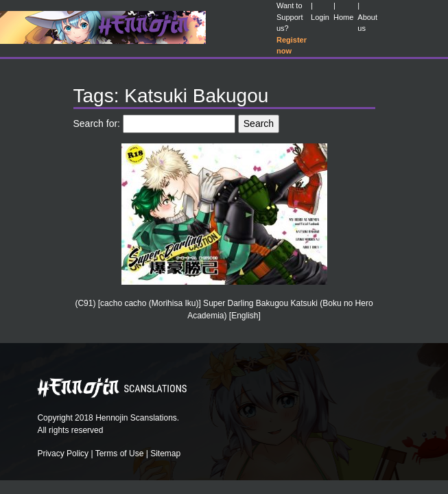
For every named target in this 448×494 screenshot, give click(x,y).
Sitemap (165, 454)
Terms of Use (120, 454)
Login (320, 17)
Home (343, 17)
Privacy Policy (63, 454)
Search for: (97, 123)
